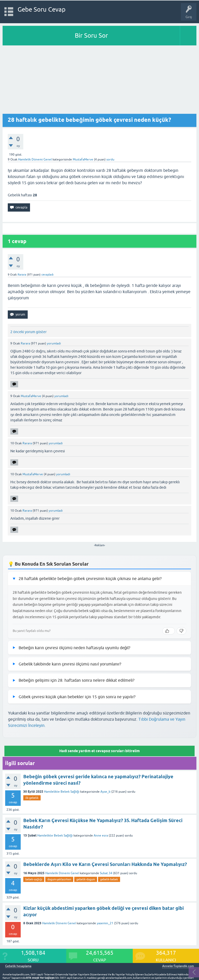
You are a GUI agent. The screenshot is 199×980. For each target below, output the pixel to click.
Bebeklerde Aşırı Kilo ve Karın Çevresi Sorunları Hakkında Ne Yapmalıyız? (105, 864)
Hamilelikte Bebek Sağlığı (62, 792)
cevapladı (47, 275)
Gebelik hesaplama (18, 966)
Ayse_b (105, 792)
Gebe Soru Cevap (42, 9)
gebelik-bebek (109, 879)
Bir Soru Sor (91, 35)
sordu (110, 159)
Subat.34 (106, 873)
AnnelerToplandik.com (178, 966)
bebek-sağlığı (34, 879)
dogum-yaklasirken (59, 879)
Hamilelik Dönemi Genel (35, 159)
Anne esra (101, 836)
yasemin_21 (105, 923)
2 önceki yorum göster (28, 332)
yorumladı (54, 343)
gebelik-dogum (86, 879)
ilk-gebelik (32, 798)
